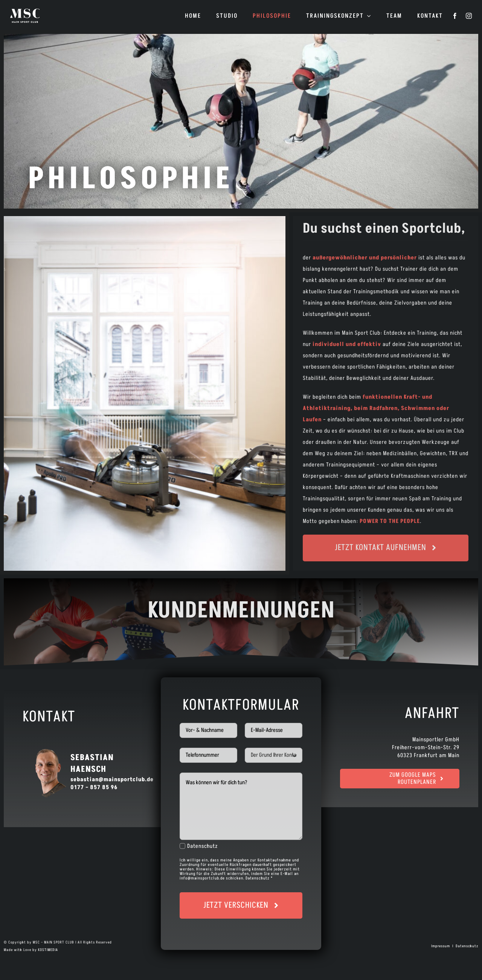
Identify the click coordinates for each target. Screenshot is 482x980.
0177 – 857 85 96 (94, 787)
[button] (17, 963)
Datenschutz (203, 846)
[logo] (25, 11)
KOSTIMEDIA (48, 950)
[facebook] (455, 16)
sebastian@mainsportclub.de (112, 780)
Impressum (441, 946)
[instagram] (469, 16)
